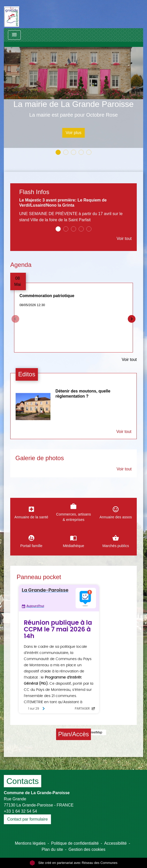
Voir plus (73, 133)
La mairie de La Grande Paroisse (73, 104)
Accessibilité (115, 843)
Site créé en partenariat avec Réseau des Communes (74, 863)
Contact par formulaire (27, 819)
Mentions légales (30, 843)
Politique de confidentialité (75, 843)
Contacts (23, 781)
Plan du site (52, 849)
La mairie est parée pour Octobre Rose (73, 115)
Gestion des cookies (87, 849)
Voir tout (124, 239)
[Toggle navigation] (14, 35)
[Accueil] (12, 14)
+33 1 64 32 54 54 (20, 811)
